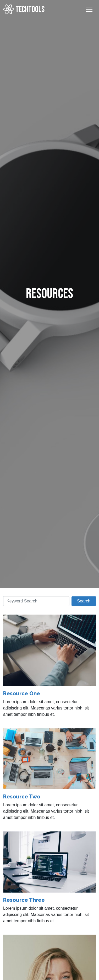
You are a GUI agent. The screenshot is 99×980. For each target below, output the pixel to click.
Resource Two (22, 797)
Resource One (22, 693)
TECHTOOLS (24, 9)
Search (84, 601)
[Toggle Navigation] (89, 10)
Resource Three (24, 900)
